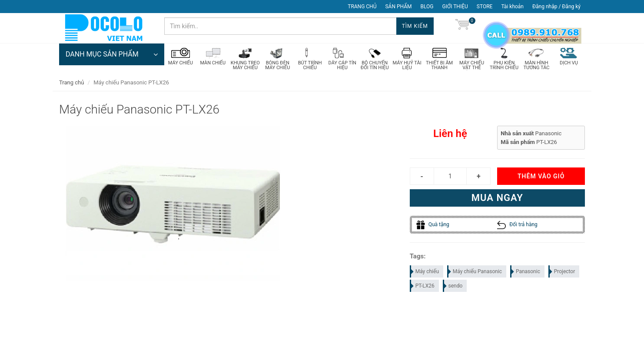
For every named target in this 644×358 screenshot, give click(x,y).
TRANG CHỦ (362, 7)
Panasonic (526, 272)
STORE (485, 7)
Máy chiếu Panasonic (475, 272)
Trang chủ (71, 82)
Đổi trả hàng (517, 225)
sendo (453, 286)
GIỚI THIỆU (455, 7)
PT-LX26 (423, 286)
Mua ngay (497, 198)
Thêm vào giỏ (541, 177)
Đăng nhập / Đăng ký (556, 7)
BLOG (427, 7)
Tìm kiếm (415, 26)
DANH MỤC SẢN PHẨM (112, 54)
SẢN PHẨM (398, 7)
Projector (562, 272)
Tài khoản (512, 7)
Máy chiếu (425, 272)
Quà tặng (433, 225)
